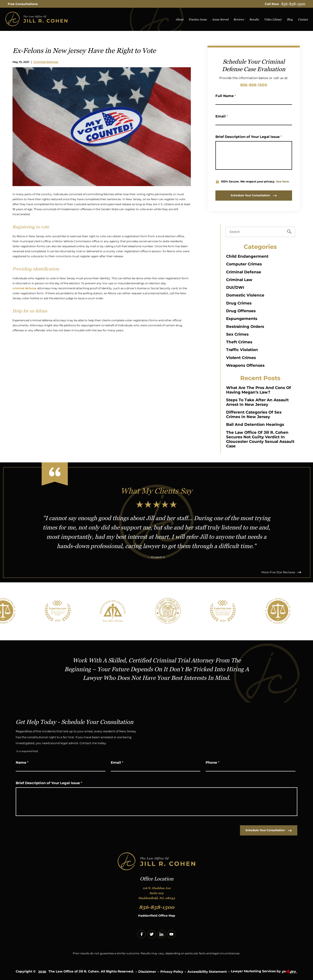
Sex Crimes (237, 334)
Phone (213, 762)
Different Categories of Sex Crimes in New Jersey (254, 414)
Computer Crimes (244, 264)
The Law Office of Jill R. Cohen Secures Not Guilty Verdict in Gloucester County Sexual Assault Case (260, 439)
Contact (303, 19)
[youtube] (171, 934)
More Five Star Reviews (281, 572)
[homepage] (37, 19)
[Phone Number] (251, 768)
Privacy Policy (172, 972)
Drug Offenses (241, 311)
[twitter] (152, 934)
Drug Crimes (239, 303)
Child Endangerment (247, 256)
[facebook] (142, 934)
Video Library (273, 19)
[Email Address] (254, 122)
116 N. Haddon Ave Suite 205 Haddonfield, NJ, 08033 (157, 893)
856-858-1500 (293, 4)
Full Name (226, 96)
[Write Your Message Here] (254, 155)
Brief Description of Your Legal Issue (249, 137)
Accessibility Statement (207, 972)
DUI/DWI (235, 287)
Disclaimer (147, 972)
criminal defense (25, 288)
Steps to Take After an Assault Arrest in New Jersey (257, 402)
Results (254, 19)
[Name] (254, 101)
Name (22, 762)
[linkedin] (161, 934)
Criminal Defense (46, 62)
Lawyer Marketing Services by (264, 972)
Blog (290, 19)
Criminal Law (239, 280)
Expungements (242, 319)
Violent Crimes (241, 358)
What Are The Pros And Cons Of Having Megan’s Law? (259, 390)
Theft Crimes (239, 342)
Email (222, 116)
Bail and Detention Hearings (255, 424)
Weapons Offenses (245, 365)
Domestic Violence (245, 295)
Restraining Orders (245, 327)
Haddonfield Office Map (157, 916)
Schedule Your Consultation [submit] (254, 195)
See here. (283, 181)
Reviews (239, 19)
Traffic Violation (242, 350)
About (179, 19)
